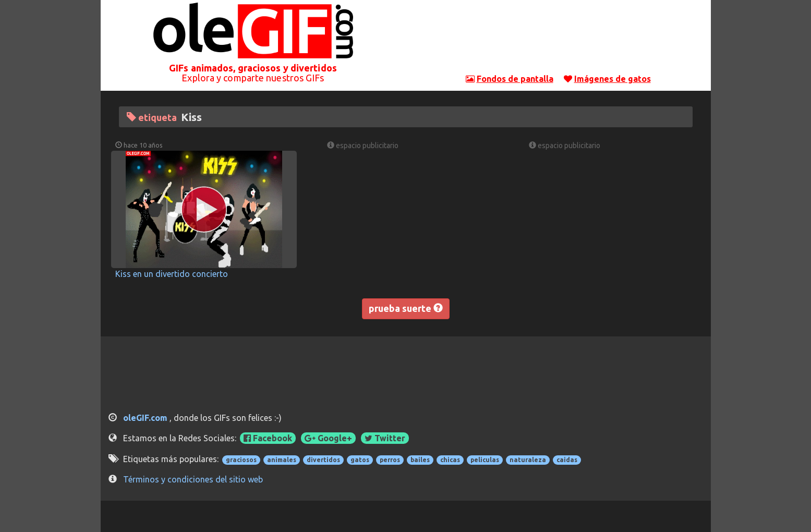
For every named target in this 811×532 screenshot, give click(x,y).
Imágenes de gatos (613, 79)
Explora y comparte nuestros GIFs (253, 78)
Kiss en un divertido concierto (172, 274)
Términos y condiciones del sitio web (193, 479)
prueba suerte (406, 308)
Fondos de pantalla (515, 79)
